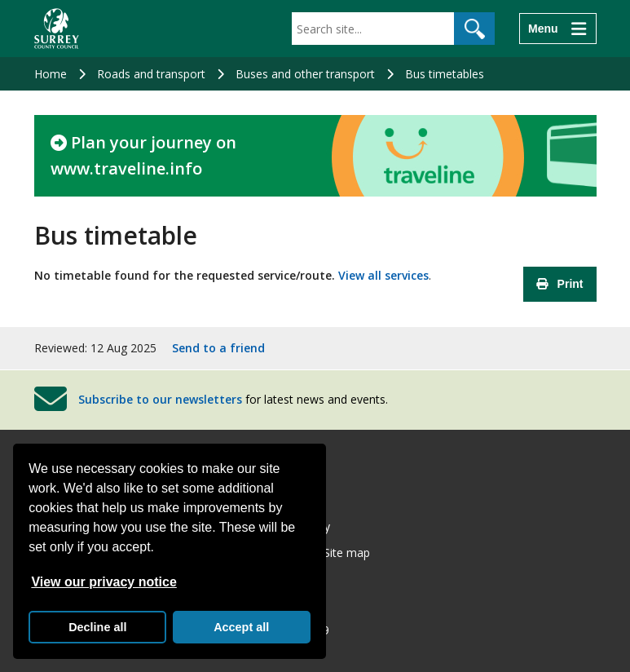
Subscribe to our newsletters (160, 399)
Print (560, 284)
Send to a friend (218, 348)
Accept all (241, 627)
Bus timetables (445, 74)
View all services (383, 275)
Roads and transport (151, 74)
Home (51, 74)
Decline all (97, 627)
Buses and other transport (305, 74)
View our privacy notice (104, 582)
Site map (347, 553)
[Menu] (557, 29)
